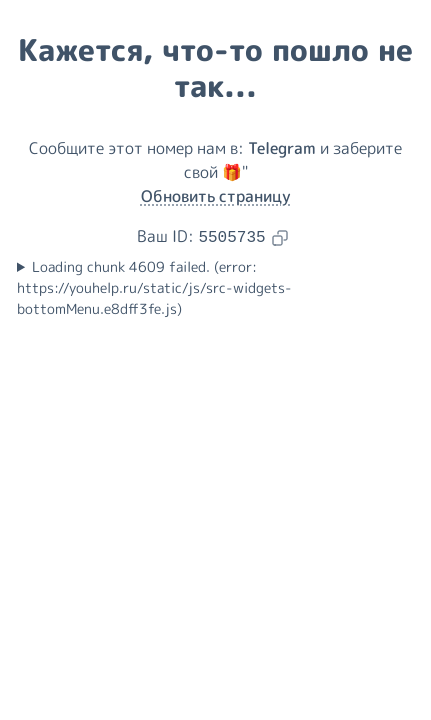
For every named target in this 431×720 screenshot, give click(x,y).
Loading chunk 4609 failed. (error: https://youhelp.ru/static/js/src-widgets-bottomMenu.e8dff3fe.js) (154, 288)
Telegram (282, 148)
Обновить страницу (216, 196)
